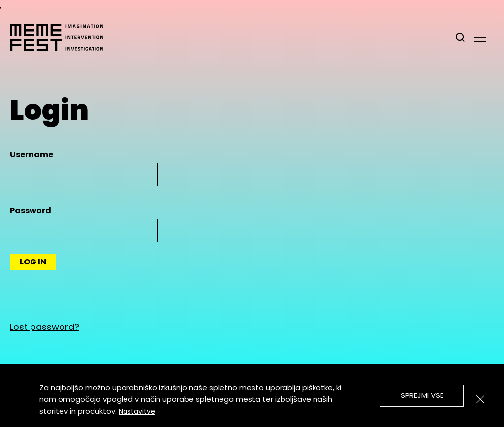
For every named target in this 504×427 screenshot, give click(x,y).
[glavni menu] (480, 37)
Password (31, 211)
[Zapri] (480, 399)
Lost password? (45, 327)
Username (31, 154)
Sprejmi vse (422, 395)
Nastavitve (137, 411)
